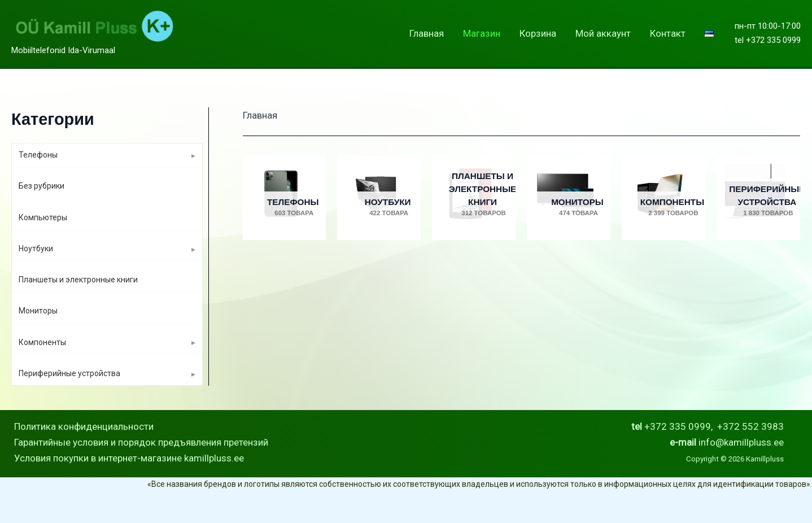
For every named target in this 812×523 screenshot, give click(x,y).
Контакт (668, 33)
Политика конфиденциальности (84, 426)
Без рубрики (42, 186)
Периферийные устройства (69, 373)
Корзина (538, 33)
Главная (427, 33)
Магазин (482, 33)
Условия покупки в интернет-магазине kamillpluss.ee (129, 458)
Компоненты (42, 342)
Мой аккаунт (603, 33)
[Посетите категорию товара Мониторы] (569, 198)
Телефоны (38, 155)
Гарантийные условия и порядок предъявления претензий (141, 442)
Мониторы (38, 311)
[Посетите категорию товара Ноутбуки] (379, 198)
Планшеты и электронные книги (78, 280)
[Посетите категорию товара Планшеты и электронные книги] (474, 198)
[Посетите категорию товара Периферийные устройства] (758, 198)
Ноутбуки (36, 249)
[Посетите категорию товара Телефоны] (285, 198)
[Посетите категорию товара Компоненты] (663, 198)
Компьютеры (43, 217)
